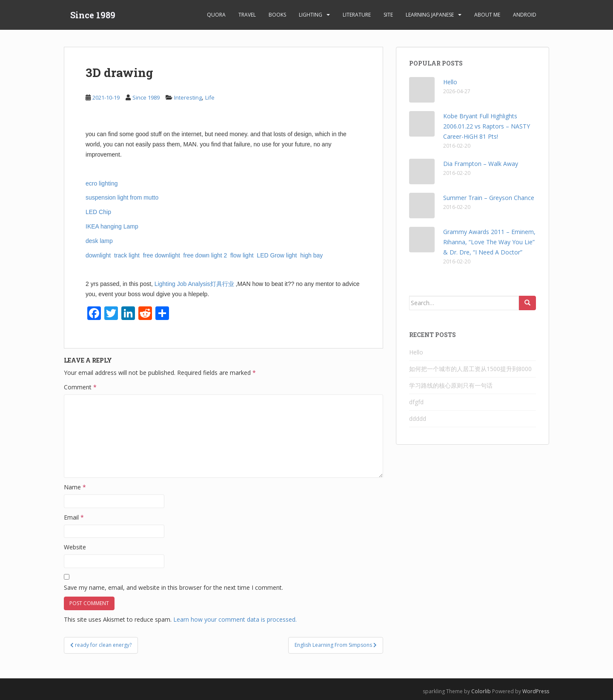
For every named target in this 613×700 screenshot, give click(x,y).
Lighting (311, 15)
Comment (80, 387)
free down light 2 (206, 255)
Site (388, 15)
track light (128, 255)
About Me (487, 15)
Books (277, 15)
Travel (247, 15)
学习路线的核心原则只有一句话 (451, 385)
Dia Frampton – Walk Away (481, 164)
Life (210, 97)
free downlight (162, 255)
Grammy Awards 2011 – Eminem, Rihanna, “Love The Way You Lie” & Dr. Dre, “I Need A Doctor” (489, 242)
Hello (450, 82)
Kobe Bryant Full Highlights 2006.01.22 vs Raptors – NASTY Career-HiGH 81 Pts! (487, 126)
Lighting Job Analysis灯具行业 (195, 284)
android (525, 15)
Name (75, 487)
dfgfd (416, 402)
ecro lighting (102, 183)
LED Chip (99, 212)
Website (75, 547)
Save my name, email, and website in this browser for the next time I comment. (173, 587)
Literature (357, 15)
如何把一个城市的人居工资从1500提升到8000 (470, 369)
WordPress (536, 691)
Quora (216, 15)
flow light (243, 255)
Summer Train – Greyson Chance (489, 198)
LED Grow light (277, 255)
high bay (312, 255)
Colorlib (481, 691)
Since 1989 (93, 15)
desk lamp (100, 241)
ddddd (418, 419)
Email (74, 517)
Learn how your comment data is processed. (235, 619)
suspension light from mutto (123, 197)
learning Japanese (430, 15)
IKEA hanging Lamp (113, 226)
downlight (99, 255)
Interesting (188, 97)
